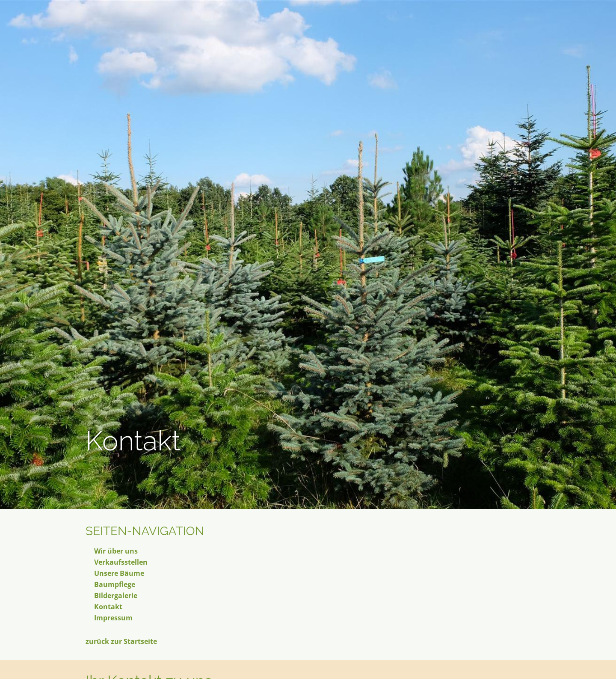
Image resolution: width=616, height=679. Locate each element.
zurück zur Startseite (121, 641)
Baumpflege (115, 584)
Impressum (113, 618)
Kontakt (108, 607)
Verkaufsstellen (121, 562)
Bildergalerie (116, 596)
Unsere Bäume (119, 573)
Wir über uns (116, 551)
